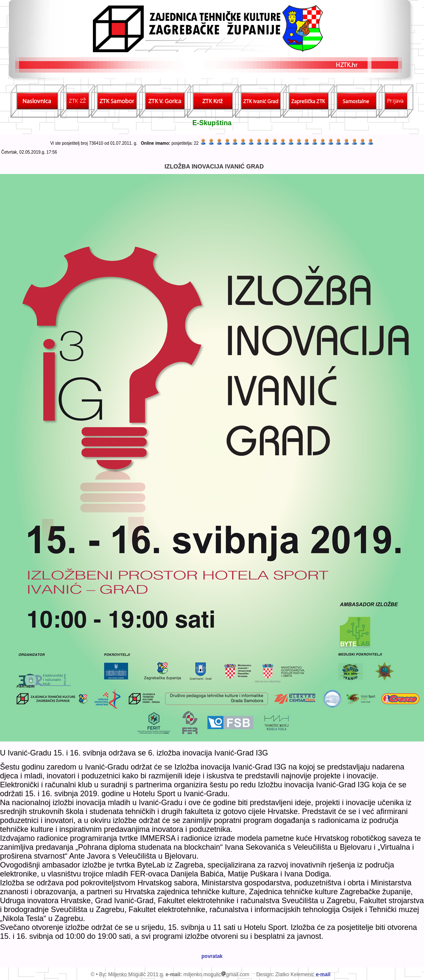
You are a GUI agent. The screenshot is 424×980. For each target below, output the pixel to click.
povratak (212, 956)
